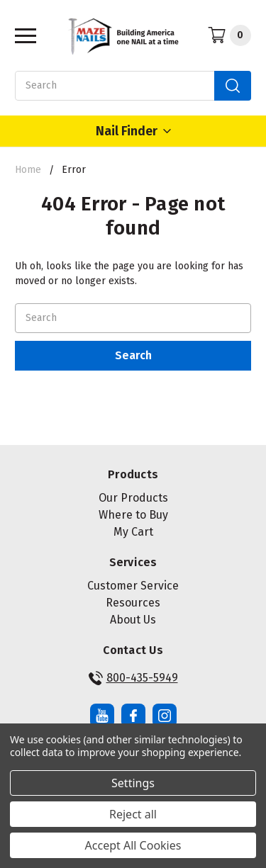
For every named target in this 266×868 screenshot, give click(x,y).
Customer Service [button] (133, 586)
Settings (133, 783)
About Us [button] (133, 620)
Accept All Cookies (133, 845)
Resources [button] (133, 603)
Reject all (133, 814)
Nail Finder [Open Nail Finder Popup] (133, 131)
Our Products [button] (133, 498)
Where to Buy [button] (133, 515)
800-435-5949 (133, 678)
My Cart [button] (133, 532)
